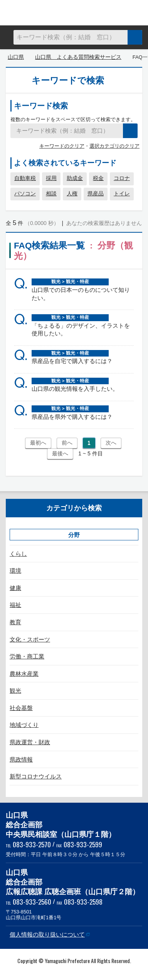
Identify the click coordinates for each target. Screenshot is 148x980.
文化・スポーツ (30, 639)
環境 (15, 571)
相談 (51, 193)
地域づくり (24, 725)
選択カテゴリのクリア (114, 146)
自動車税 (25, 178)
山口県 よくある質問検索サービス (74, 13)
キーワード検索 (41, 106)
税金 (98, 178)
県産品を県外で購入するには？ (72, 417)
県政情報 (21, 759)
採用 (51, 178)
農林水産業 (24, 674)
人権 (72, 193)
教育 (15, 622)
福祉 (15, 605)
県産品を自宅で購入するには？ (72, 361)
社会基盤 (21, 708)
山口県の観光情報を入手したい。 (75, 389)
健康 (15, 588)
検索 (135, 37)
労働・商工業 (27, 656)
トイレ (122, 193)
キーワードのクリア (62, 146)
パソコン (25, 193)
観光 (15, 691)
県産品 (96, 193)
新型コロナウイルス (36, 776)
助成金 (75, 178)
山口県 (16, 57)
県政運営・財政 (30, 742)
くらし (18, 554)
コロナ (122, 178)
